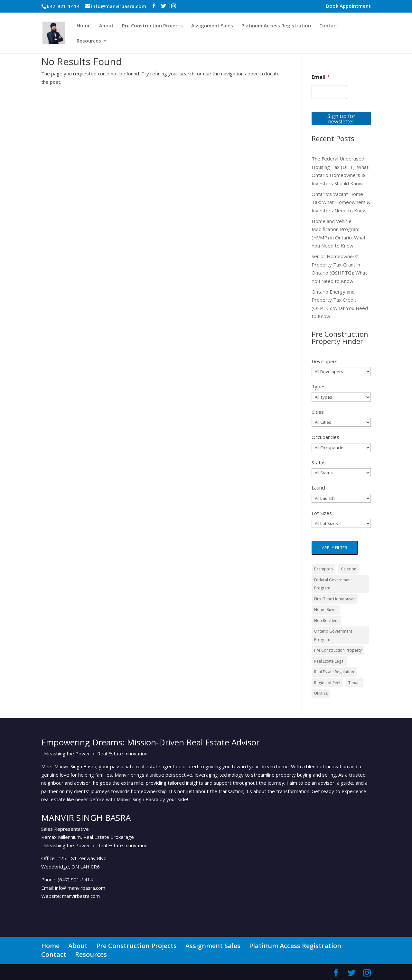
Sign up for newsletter (341, 119)
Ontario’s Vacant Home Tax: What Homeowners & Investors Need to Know (341, 202)
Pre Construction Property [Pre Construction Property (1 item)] (338, 650)
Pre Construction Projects (152, 26)
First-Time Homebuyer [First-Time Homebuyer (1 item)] (335, 599)
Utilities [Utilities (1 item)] (321, 693)
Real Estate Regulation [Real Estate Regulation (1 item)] (334, 672)
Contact (329, 26)
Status (319, 462)
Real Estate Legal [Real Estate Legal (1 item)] (329, 661)
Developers (325, 361)
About (106, 26)
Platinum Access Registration (276, 26)
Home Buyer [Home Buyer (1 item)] (326, 610)
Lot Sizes (322, 513)
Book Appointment (348, 6)
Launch (319, 488)
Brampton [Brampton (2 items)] (323, 569)
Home (84, 26)
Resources (89, 41)
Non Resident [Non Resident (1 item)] (326, 621)
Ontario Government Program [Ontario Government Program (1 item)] (333, 635)
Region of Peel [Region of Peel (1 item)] (327, 683)
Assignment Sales (212, 26)
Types (319, 386)
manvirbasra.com (81, 896)
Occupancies (325, 437)
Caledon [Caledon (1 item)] (349, 569)
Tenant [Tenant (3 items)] (355, 683)
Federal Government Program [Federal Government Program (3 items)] (333, 584)
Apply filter (335, 548)
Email (321, 77)
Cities (318, 412)
